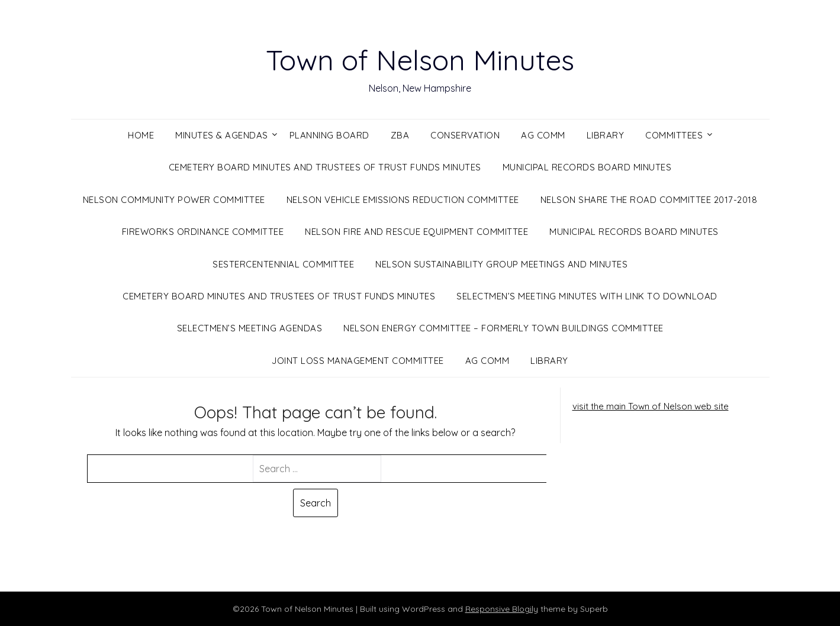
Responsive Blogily (502, 609)
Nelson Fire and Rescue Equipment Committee (416, 232)
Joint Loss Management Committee (358, 361)
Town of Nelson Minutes (420, 60)
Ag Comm (543, 135)
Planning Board (329, 135)
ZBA (400, 135)
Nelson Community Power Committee (174, 200)
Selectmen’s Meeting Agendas (250, 328)
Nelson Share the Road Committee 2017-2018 (649, 200)
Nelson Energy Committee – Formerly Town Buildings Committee (503, 328)
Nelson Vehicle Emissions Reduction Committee (403, 200)
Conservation (465, 135)
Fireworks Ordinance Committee (203, 232)
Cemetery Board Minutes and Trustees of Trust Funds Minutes (325, 167)
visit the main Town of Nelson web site (651, 406)
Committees (674, 135)
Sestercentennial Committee (283, 264)
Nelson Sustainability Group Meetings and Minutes (501, 264)
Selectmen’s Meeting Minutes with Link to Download (587, 296)
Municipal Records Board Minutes (587, 167)
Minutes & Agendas (222, 135)
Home (141, 135)
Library (606, 135)
